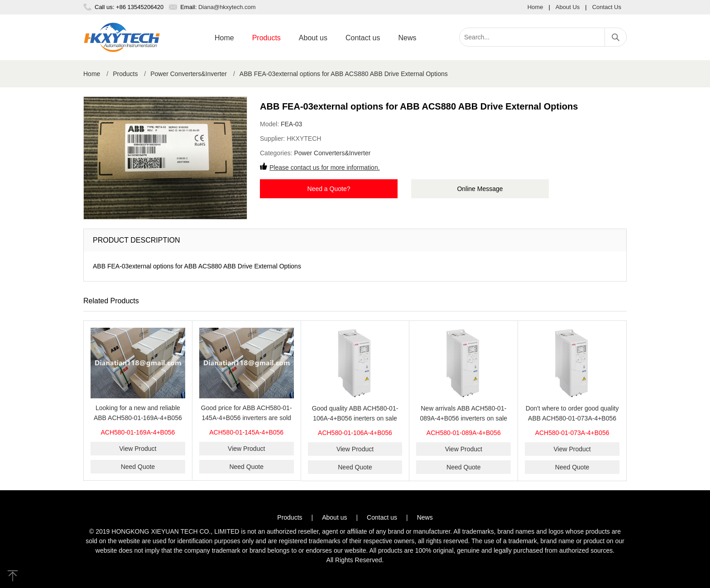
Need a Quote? (329, 189)
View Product (138, 449)
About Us (568, 7)
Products (266, 38)
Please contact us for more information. (325, 167)
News (407, 38)
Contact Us (607, 7)
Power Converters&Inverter (189, 74)
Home (535, 7)
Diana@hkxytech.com (227, 7)
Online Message (480, 189)
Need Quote (138, 467)
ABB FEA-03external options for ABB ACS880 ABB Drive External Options (344, 74)
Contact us (363, 38)
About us (313, 38)
